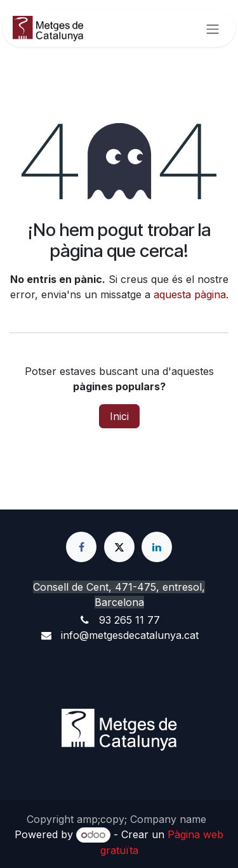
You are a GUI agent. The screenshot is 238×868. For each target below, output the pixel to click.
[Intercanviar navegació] (213, 29)
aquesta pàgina (190, 294)
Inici (119, 416)
